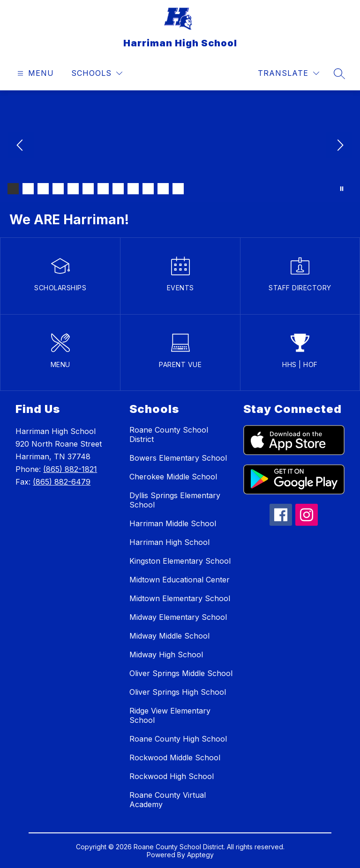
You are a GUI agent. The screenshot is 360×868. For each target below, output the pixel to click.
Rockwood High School (172, 776)
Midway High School (166, 655)
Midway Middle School (169, 636)
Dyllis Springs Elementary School (175, 500)
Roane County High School (178, 739)
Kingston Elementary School (180, 561)
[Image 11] (163, 189)
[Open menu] (34, 73)
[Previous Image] (21, 146)
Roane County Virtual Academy (168, 800)
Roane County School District (169, 434)
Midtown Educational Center (180, 580)
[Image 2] (28, 189)
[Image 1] (13, 189)
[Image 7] (103, 189)
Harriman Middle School (173, 523)
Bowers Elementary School (178, 458)
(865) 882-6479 (62, 482)
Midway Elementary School (178, 617)
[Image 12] (178, 189)
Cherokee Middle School (173, 477)
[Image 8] (118, 189)
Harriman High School (169, 542)
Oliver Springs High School (178, 692)
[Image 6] (88, 189)
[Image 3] (43, 189)
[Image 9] (133, 189)
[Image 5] (73, 189)
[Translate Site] (289, 73)
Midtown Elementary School (180, 598)
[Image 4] (58, 189)
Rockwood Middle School (175, 758)
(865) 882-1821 (70, 469)
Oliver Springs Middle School (181, 673)
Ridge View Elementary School (170, 715)
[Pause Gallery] (342, 189)
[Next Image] (339, 146)
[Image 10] (148, 189)
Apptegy (200, 855)
